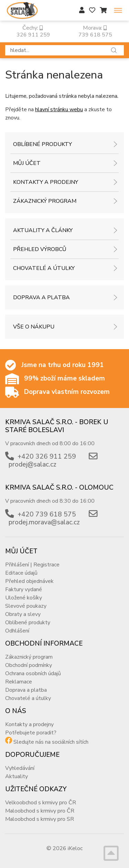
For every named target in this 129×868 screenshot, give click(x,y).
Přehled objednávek (29, 581)
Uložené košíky (24, 598)
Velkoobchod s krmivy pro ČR (41, 803)
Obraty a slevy (23, 614)
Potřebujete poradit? (31, 733)
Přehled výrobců (40, 249)
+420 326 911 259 (47, 457)
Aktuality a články (43, 230)
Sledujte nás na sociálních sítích (51, 742)
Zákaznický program (45, 201)
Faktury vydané (24, 589)
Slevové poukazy (26, 606)
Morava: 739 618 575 (95, 31)
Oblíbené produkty (42, 144)
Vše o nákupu (34, 327)
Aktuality (17, 776)
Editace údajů (21, 573)
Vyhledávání (20, 768)
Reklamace (19, 682)
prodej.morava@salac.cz (44, 522)
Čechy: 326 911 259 (33, 31)
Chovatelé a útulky (44, 268)
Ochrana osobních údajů (33, 673)
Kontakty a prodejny (46, 182)
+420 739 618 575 (47, 514)
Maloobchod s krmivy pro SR (40, 819)
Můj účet (27, 163)
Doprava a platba (41, 297)
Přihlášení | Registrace (32, 565)
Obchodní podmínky (29, 665)
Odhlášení (17, 631)
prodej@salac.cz (33, 464)
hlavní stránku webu (59, 109)
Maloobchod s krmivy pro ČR (40, 811)
